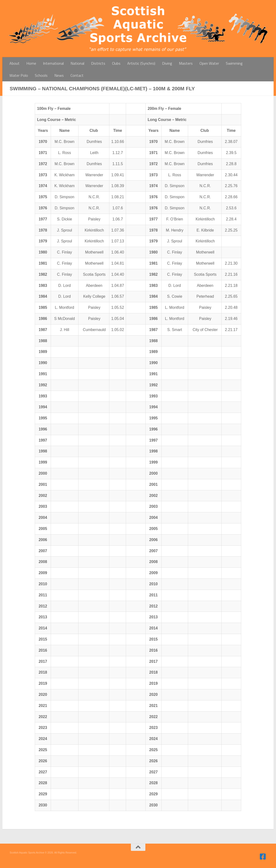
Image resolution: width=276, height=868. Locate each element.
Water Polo (19, 75)
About (14, 63)
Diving (167, 63)
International (53, 63)
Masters (186, 63)
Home (31, 63)
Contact (77, 75)
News (59, 75)
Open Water (209, 63)
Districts (98, 63)
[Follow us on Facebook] (263, 857)
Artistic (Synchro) (141, 63)
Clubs (116, 63)
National (77, 63)
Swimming (234, 63)
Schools (41, 75)
